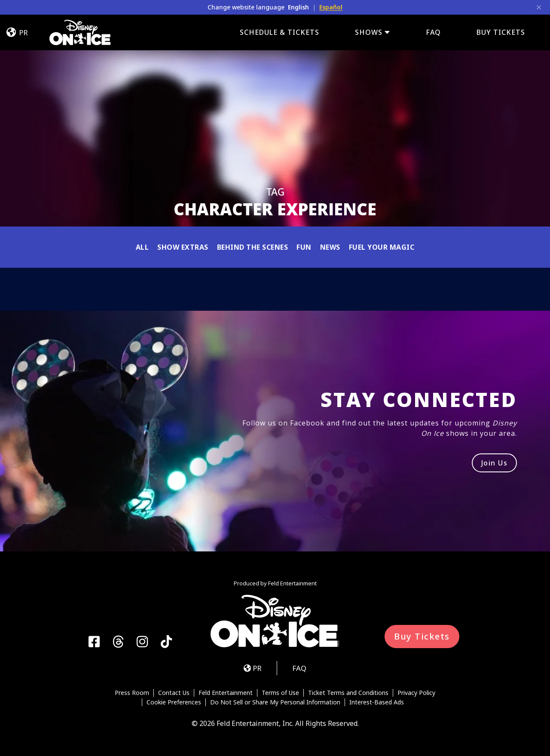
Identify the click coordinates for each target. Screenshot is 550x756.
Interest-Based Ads (377, 702)
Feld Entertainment (226, 693)
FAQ (433, 32)
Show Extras (183, 247)
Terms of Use (280, 693)
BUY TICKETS (501, 32)
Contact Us (174, 693)
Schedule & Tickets (280, 32)
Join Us (495, 463)
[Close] (539, 7)
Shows (369, 32)
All (142, 247)
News (330, 247)
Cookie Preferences (174, 702)
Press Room (132, 693)
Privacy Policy (416, 693)
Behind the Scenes (253, 247)
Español (331, 7)
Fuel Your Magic (382, 247)
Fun (304, 247)
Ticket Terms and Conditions (348, 693)
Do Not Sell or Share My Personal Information (275, 702)
